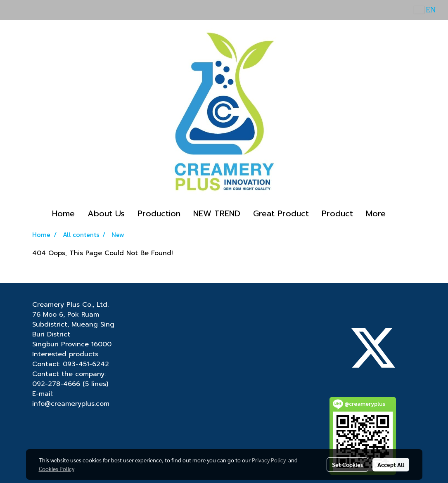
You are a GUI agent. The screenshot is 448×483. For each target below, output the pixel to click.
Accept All (391, 464)
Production (159, 213)
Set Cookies (347, 464)
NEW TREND (217, 213)
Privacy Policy (269, 460)
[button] (399, 213)
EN (425, 10)
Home (63, 213)
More (376, 213)
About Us (106, 213)
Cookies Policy (57, 469)
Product (337, 213)
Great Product (281, 213)
